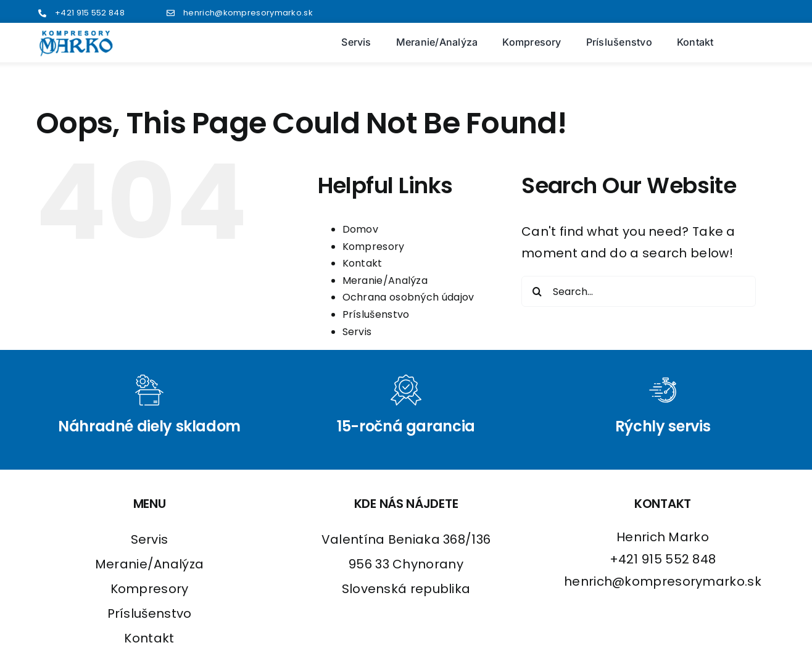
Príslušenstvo (376, 314)
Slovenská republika (406, 589)
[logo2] (76, 36)
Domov (361, 229)
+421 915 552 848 (90, 13)
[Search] (537, 291)
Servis (357, 332)
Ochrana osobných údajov (408, 297)
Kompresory (374, 247)
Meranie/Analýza (385, 280)
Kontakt (362, 263)
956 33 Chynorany (406, 564)
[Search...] (639, 291)
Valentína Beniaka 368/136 (406, 539)
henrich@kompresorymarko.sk (248, 13)
